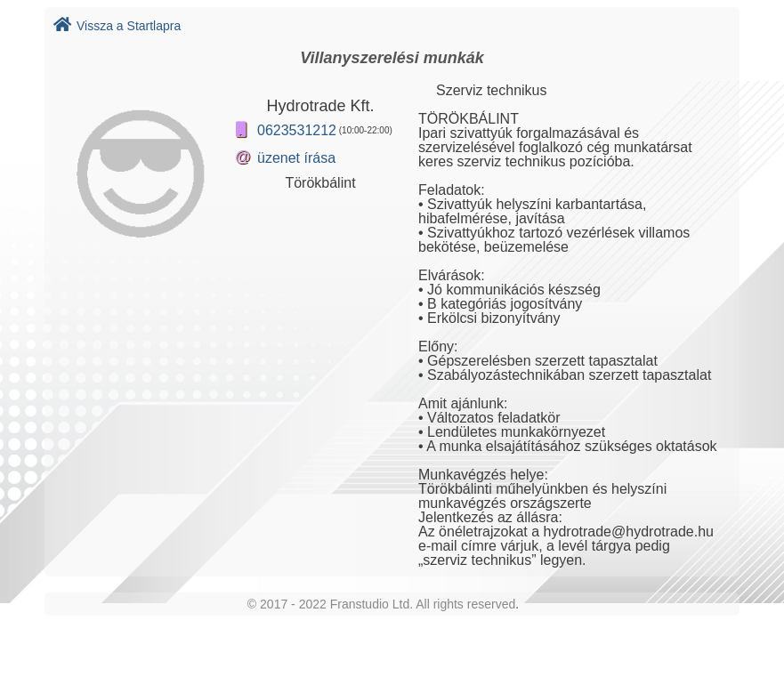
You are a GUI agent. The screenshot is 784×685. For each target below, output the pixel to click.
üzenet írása (296, 158)
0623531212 (297, 130)
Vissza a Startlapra (117, 26)
